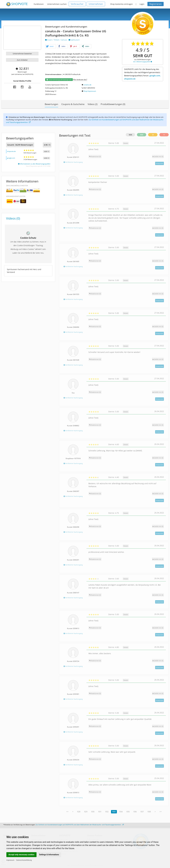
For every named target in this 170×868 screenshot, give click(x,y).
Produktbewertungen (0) (113, 104)
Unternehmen (96, 4)
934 (121, 812)
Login (142, 4)
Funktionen (39, 4)
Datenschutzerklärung (24, 860)
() (158, 156)
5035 (130, 135)
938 (149, 812)
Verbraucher (77, 4)
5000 (142, 135)
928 (79, 812)
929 (86, 812)
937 (142, 812)
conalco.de (87, 85)
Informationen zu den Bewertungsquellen (34, 164)
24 (153, 135)
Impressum (10, 860)
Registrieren (156, 4)
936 (135, 812)
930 (93, 812)
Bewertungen (51, 104)
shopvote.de (11, 151)
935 (128, 812)
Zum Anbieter (22, 60)
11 (164, 135)
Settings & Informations (49, 855)
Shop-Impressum (90, 91)
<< (67, 812)
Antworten (160, 163)
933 (114, 812)
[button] (50, 46)
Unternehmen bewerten (22, 54)
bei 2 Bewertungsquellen (143, 62)
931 (100, 812)
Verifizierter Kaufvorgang (73, 162)
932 (107, 812)
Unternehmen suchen (57, 4)
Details (126, 143)
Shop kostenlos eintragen (122, 4)
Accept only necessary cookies (21, 855)
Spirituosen (74, 40)
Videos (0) (13, 218)
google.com (11, 158)
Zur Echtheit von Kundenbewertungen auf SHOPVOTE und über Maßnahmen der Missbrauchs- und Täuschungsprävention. (80, 825)
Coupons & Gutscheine (73, 104)
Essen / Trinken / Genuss (56, 40)
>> (161, 812)
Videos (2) (93, 104)
